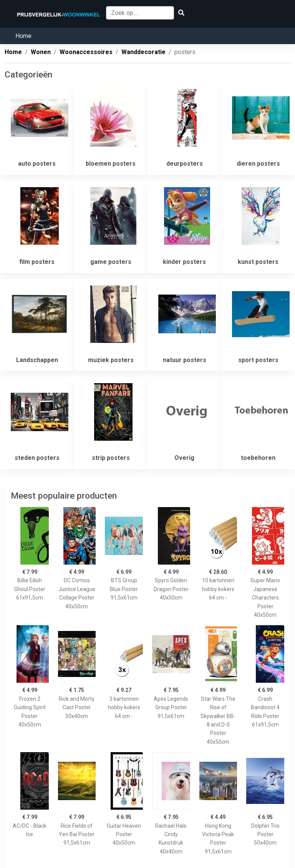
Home (23, 36)
